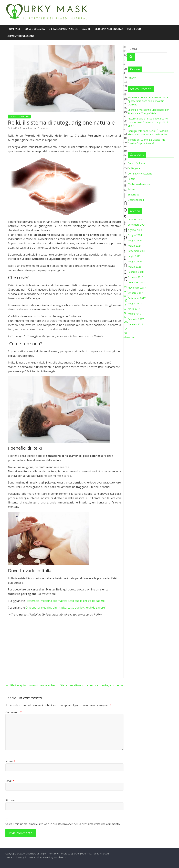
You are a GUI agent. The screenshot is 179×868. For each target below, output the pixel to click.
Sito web (11, 800)
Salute (86, 29)
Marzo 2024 (134, 246)
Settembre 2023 (137, 251)
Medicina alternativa (109, 29)
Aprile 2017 (134, 309)
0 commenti (42, 128)
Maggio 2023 (135, 261)
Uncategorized (136, 200)
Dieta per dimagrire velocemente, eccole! (92, 685)
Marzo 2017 (134, 314)
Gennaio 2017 (135, 324)
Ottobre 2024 (135, 219)
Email (10, 781)
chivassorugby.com (126, 300)
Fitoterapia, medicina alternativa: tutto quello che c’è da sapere (65, 601)
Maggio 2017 (135, 303)
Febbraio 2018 (136, 272)
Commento (14, 712)
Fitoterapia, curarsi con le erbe (30, 685)
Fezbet (132, 179)
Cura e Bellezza (35, 29)
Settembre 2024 (137, 225)
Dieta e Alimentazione (63, 29)
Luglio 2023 (134, 256)
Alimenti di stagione (21, 36)
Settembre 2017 (137, 298)
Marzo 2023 (134, 267)
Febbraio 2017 (136, 319)
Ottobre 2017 (135, 293)
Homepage (14, 29)
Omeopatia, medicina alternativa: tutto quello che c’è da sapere (65, 608)
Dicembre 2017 (136, 282)
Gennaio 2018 (135, 277)
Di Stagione (134, 168)
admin (30, 128)
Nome (10, 761)
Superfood (134, 29)
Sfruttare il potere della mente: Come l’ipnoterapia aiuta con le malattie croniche (148, 101)
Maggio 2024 (135, 240)
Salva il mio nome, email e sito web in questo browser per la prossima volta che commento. (63, 824)
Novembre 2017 (137, 288)
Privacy (132, 78)
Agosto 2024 (135, 230)
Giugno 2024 (135, 235)
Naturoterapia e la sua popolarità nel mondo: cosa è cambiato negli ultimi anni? (148, 122)
